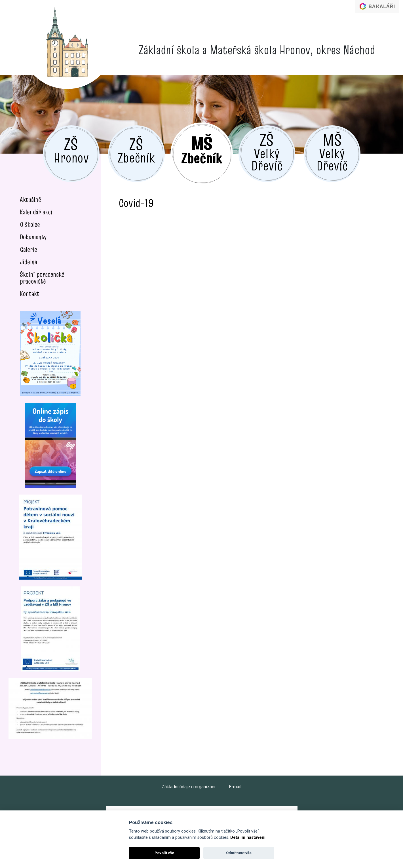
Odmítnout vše (239, 853)
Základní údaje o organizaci (188, 787)
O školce (30, 224)
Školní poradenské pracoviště (42, 278)
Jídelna (29, 262)
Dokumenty (33, 237)
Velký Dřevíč (267, 152)
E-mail (235, 787)
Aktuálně (30, 199)
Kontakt (30, 294)
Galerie (29, 249)
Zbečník (136, 150)
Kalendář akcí (36, 212)
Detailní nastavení (248, 838)
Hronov (71, 150)
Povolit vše (164, 853)
